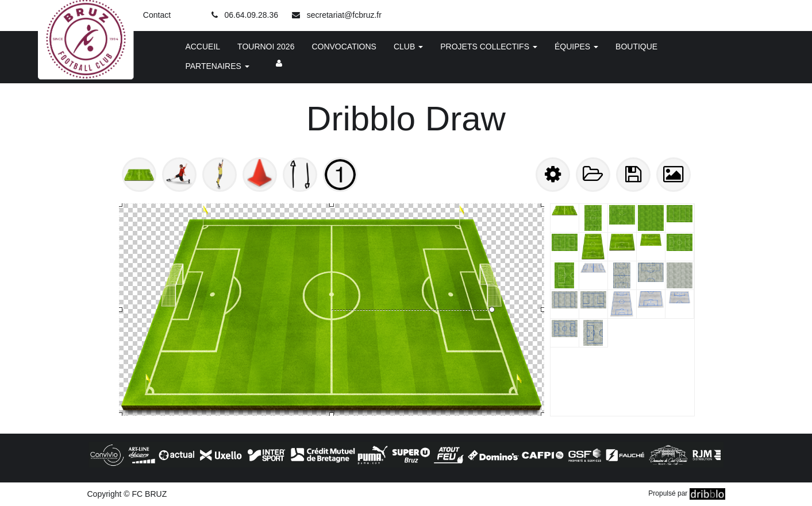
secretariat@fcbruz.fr (344, 15)
